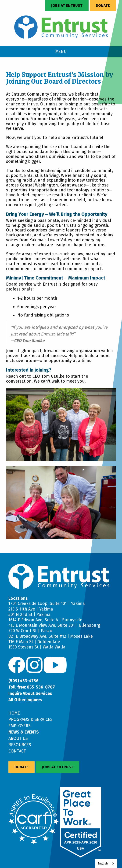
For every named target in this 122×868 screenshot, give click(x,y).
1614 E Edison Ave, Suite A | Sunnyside (45, 620)
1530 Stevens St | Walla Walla (37, 647)
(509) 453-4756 (23, 681)
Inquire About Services (30, 693)
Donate (103, 6)
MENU (61, 52)
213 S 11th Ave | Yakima (31, 609)
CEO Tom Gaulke (48, 376)
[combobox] (106, 863)
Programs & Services (30, 719)
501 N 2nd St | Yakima (29, 615)
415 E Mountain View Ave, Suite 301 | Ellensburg (54, 625)
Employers (20, 726)
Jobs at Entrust (67, 6)
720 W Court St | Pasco (30, 631)
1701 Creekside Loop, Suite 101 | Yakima (47, 604)
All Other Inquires (25, 700)
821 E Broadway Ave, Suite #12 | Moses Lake (51, 636)
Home (14, 713)
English (103, 863)
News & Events (24, 732)
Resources (20, 745)
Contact (17, 751)
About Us (18, 738)
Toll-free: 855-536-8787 (32, 687)
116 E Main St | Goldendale (34, 642)
